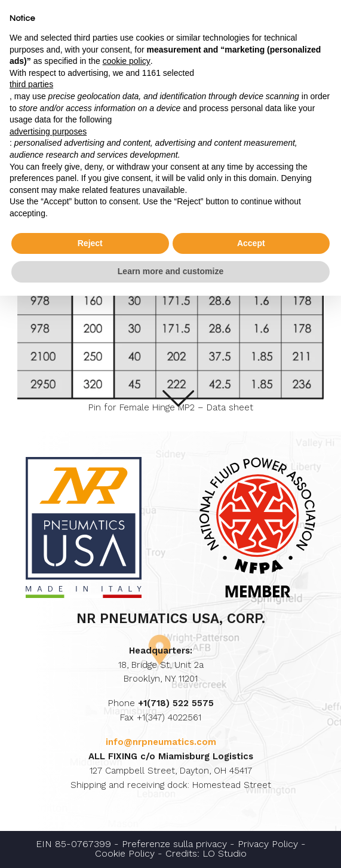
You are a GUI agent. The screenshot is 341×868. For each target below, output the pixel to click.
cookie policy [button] (127, 61)
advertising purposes (48, 131)
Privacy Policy (268, 844)
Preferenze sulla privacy (174, 844)
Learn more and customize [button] (170, 271)
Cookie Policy (125, 854)
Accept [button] (251, 243)
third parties (31, 84)
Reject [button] (90, 243)
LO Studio (225, 854)
